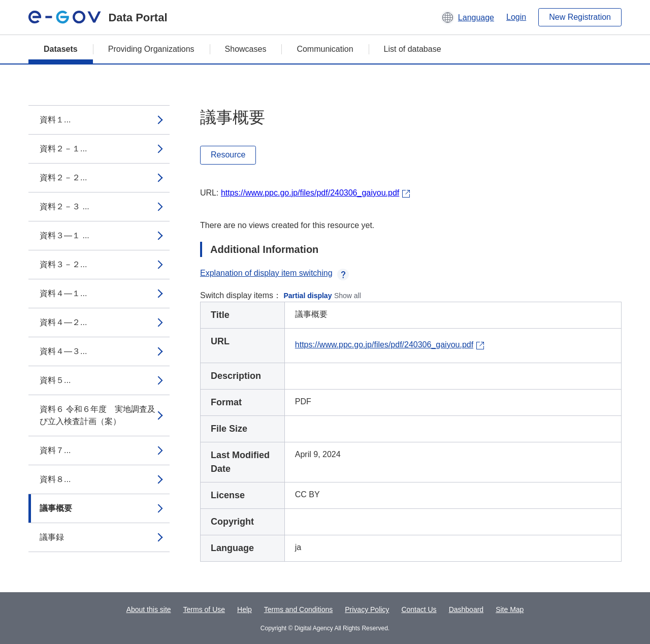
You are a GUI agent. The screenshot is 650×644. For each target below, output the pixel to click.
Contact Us (419, 609)
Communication (325, 49)
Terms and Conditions (298, 609)
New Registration (580, 17)
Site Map (510, 609)
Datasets (61, 49)
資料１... (55, 120)
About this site (149, 609)
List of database (413, 49)
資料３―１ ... (64, 235)
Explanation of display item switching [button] (274, 273)
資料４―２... (63, 322)
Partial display (308, 296)
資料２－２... (63, 178)
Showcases (246, 49)
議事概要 (56, 508)
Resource (228, 155)
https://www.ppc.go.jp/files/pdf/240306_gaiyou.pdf (310, 193)
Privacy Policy (367, 609)
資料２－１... (63, 149)
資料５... (55, 380)
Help (245, 609)
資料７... (55, 450)
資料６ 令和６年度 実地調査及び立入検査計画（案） (97, 415)
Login (516, 17)
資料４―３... (63, 351)
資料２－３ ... (64, 206)
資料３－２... (63, 264)
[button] (467, 17)
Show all (348, 296)
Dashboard (466, 609)
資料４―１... (63, 293)
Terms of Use (204, 609)
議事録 (52, 537)
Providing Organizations (151, 49)
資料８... (55, 479)
